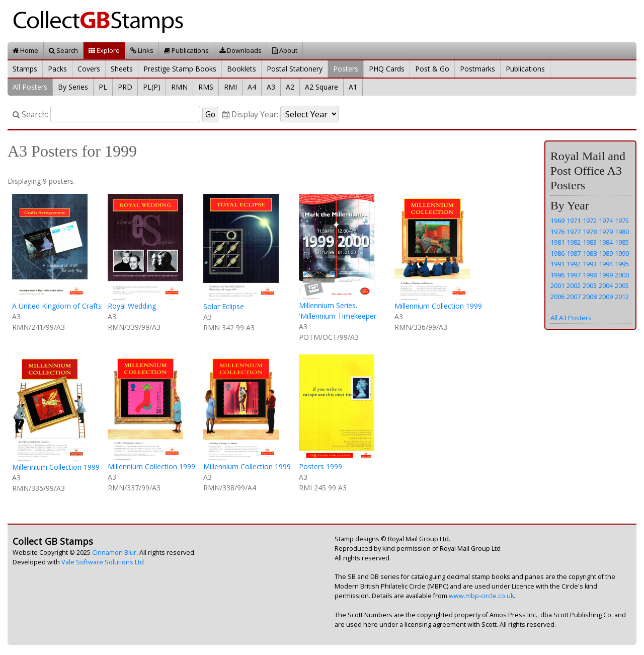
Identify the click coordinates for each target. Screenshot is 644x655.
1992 (574, 264)
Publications (186, 50)
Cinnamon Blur (114, 553)
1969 (557, 221)
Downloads (240, 50)
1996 (557, 275)
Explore (104, 50)
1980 (622, 232)
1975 (622, 221)
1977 (574, 232)
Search (63, 50)
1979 (606, 232)
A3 (271, 87)
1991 (557, 264)
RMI (230, 87)
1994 (606, 264)
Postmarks (477, 69)
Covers (89, 69)
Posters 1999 (320, 466)
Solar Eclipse (224, 306)
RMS (206, 87)
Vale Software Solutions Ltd (103, 562)
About (285, 50)
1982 (574, 242)
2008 (590, 297)
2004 (606, 285)
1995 (622, 264)
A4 (252, 87)
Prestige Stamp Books (180, 69)
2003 (590, 285)
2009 (606, 297)
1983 (590, 242)
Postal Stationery (295, 69)
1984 (606, 242)
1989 (606, 253)
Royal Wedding (132, 306)
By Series (73, 87)
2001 (557, 285)
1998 (590, 275)
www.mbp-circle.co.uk (481, 596)
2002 (574, 285)
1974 (606, 221)
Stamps (25, 69)
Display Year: (250, 115)
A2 (290, 87)
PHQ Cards (387, 69)
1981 (557, 242)
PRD (125, 87)
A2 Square (321, 87)
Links (142, 50)
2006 (557, 297)
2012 (622, 297)
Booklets (242, 69)
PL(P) (152, 87)
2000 (622, 275)
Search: (30, 115)
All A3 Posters (571, 318)
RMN (179, 87)
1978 (590, 232)
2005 (622, 285)
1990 (622, 253)
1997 (574, 275)
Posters (346, 69)
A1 (353, 87)
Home (25, 50)
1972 (590, 221)
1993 (590, 264)
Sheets (122, 69)
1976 (557, 232)
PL (103, 87)
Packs (57, 69)
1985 (622, 242)
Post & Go (432, 69)
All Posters (30, 87)
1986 (557, 253)
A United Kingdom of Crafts (57, 306)
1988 (590, 253)
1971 (574, 221)
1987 (574, 253)
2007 (574, 297)
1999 (606, 275)
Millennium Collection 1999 (438, 306)
